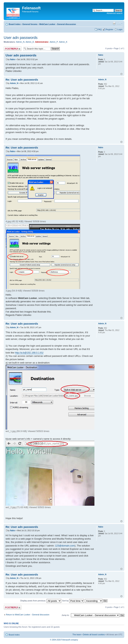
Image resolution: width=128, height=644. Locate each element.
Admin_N (20, 42)
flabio (13, 59)
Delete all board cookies (94, 635)
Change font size (120, 23)
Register (110, 29)
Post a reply (13, 49)
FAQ (100, 29)
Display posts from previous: (41, 601)
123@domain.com (65, 546)
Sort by (73, 601)
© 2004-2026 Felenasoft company (64, 640)
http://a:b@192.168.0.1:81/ (29, 353)
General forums (30, 24)
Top (121, 74)
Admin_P (54, 42)
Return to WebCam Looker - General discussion (28, 615)
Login (120, 29)
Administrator (42, 42)
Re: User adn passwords (22, 80)
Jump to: (65, 615)
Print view (114, 23)
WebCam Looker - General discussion (58, 24)
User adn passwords (21, 38)
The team (77, 635)
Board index (15, 24)
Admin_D (30, 42)
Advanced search (115, 13)
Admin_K (63, 42)
